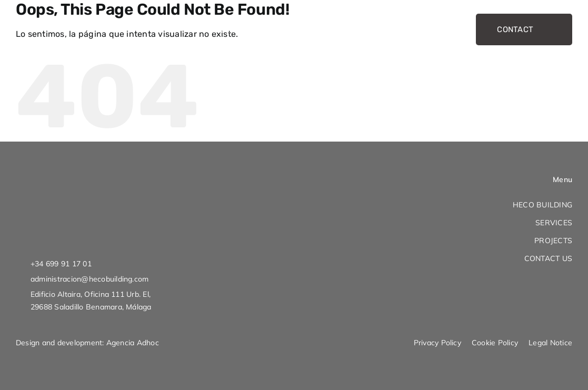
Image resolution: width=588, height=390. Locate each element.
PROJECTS (553, 241)
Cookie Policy (495, 343)
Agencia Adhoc (133, 343)
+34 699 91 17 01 (61, 264)
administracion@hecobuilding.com (89, 279)
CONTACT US (548, 258)
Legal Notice (550, 343)
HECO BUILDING (542, 205)
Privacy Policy (437, 343)
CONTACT (524, 29)
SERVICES (554, 223)
